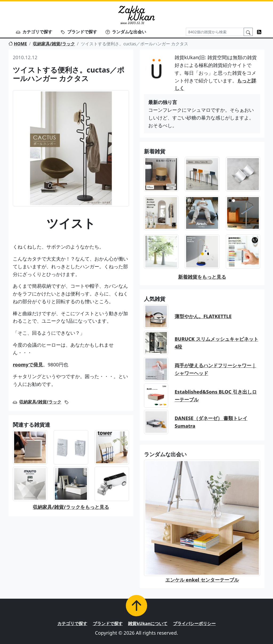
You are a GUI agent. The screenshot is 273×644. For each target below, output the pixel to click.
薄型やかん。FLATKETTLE (203, 316)
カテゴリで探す (34, 32)
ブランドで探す (79, 32)
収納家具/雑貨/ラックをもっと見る (71, 507)
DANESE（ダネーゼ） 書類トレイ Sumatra (211, 422)
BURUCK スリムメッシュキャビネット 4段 (216, 343)
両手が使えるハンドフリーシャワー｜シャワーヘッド (215, 369)
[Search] (215, 32)
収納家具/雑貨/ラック (54, 44)
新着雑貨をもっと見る (202, 277)
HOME (18, 44)
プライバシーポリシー (194, 623)
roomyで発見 (28, 365)
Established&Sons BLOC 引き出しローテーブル (216, 396)
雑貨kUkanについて (148, 623)
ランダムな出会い (126, 32)
